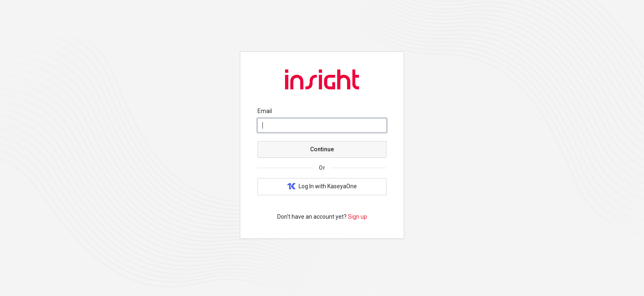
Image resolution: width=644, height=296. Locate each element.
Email (265, 111)
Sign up (358, 217)
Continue (322, 149)
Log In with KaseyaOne (322, 187)
